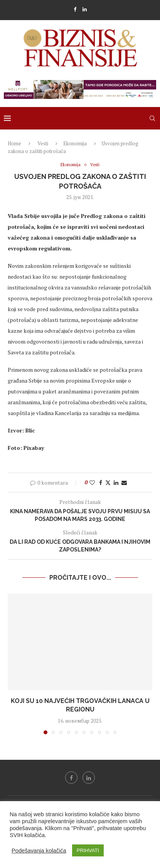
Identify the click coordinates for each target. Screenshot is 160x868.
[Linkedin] (85, 9)
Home (14, 143)
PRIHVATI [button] (88, 850)
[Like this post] (92, 483)
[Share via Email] (124, 483)
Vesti (43, 143)
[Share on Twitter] (108, 483)
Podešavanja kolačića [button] (39, 851)
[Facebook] (75, 9)
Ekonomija (75, 143)
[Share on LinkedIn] (116, 483)
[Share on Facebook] (101, 483)
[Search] (152, 118)
